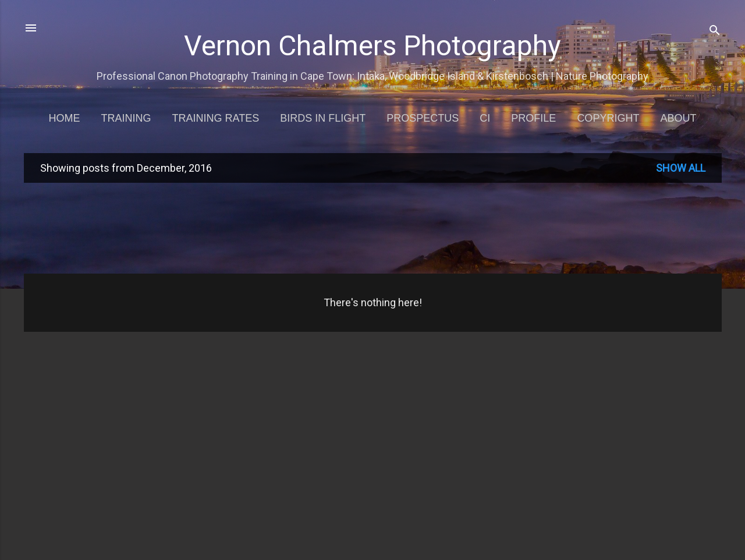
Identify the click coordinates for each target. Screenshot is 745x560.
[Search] (715, 32)
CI (485, 118)
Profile (533, 118)
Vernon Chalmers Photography (372, 46)
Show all (681, 168)
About (678, 118)
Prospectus (423, 118)
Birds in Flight (323, 118)
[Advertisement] (373, 227)
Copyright (608, 118)
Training (126, 118)
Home (65, 118)
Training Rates (216, 118)
